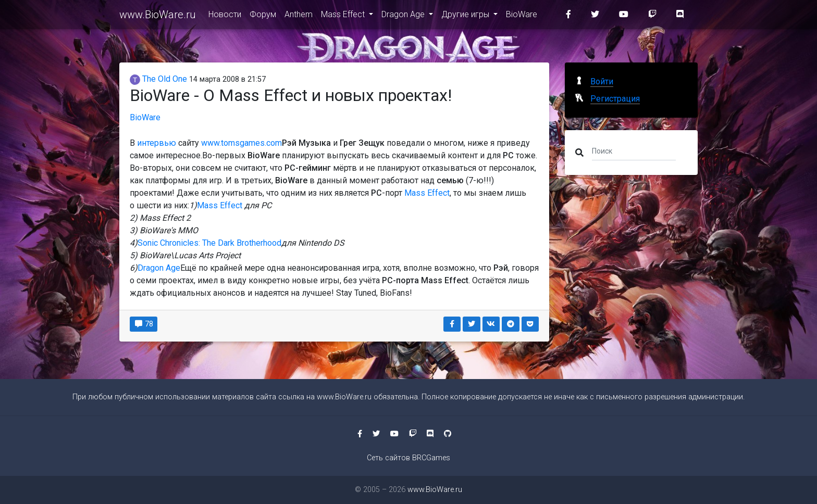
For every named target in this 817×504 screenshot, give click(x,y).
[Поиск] (634, 150)
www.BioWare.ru (158, 17)
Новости (225, 16)
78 (144, 324)
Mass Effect (344, 16)
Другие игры (466, 16)
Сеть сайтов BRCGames (408, 458)
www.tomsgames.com (242, 143)
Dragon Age (404, 16)
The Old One (158, 79)
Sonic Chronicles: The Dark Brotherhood (209, 243)
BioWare (522, 16)
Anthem (299, 16)
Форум (263, 16)
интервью (157, 143)
